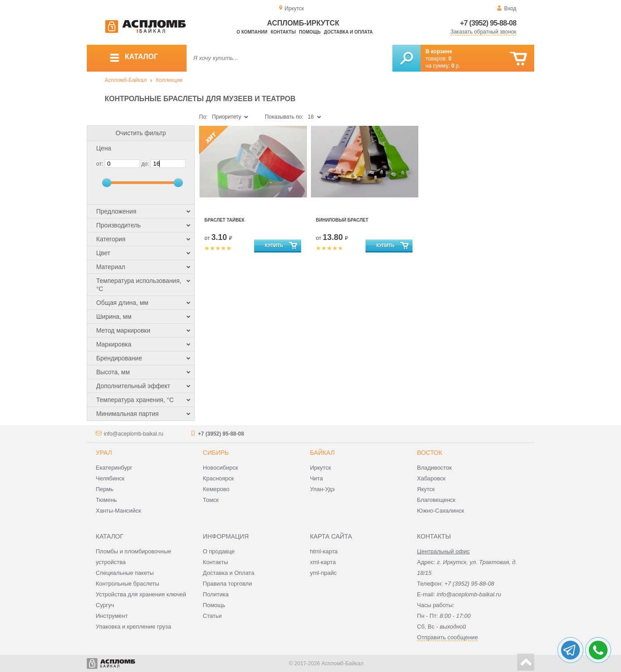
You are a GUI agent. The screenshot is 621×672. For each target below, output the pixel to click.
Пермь (105, 489)
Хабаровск (431, 478)
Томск (211, 500)
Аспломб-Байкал (126, 80)
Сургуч (105, 605)
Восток (430, 453)
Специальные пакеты (125, 573)
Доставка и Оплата (228, 573)
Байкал (322, 453)
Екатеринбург (114, 468)
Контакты (283, 32)
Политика (216, 594)
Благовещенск (436, 500)
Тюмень (106, 500)
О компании (252, 32)
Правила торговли (227, 584)
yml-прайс (323, 573)
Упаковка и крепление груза (133, 627)
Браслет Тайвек (224, 220)
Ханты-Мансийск (118, 511)
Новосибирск (220, 468)
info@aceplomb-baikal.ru (134, 434)
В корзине (439, 51)
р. (456, 66)
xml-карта (323, 562)
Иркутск (321, 468)
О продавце (219, 551)
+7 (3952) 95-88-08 (488, 23)
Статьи (212, 616)
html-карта (324, 551)
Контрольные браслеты (128, 584)
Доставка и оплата (348, 32)
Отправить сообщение (447, 637)
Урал (104, 453)
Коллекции (169, 80)
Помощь (310, 32)
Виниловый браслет (342, 220)
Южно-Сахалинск (440, 511)
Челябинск (110, 478)
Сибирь (216, 453)
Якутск (426, 489)
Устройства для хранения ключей (141, 594)
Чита (317, 478)
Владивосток (434, 468)
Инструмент (112, 616)
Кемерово (216, 489)
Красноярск (218, 478)
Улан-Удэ (322, 489)
